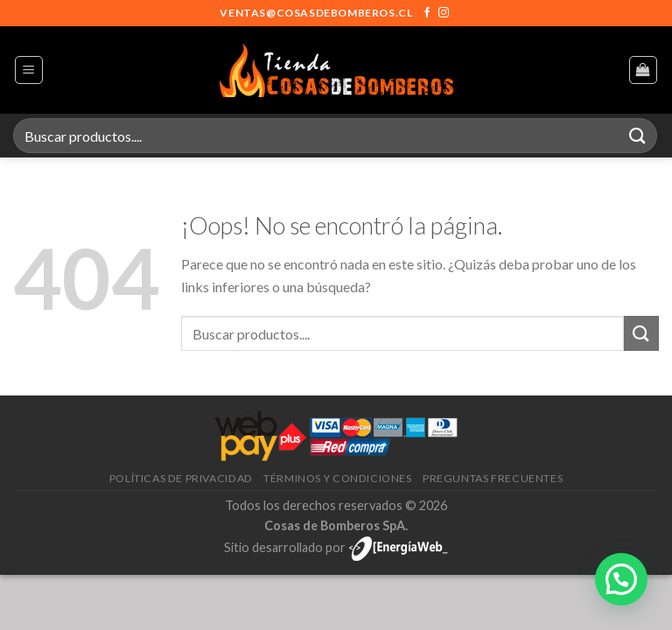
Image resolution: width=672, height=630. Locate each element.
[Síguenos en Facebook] (427, 13)
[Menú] (29, 70)
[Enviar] (638, 135)
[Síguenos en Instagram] (444, 13)
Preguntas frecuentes (493, 478)
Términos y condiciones (337, 478)
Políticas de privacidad (181, 478)
